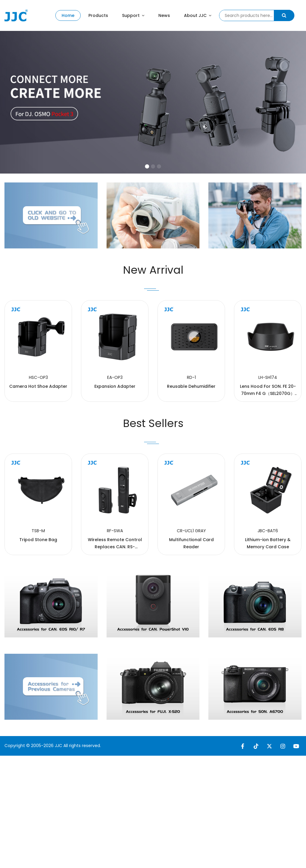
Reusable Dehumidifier (191, 424)
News (164, 15)
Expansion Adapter (115, 424)
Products (98, 15)
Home (68, 15)
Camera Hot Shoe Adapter (38, 424)
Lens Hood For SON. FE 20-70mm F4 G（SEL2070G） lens (268, 431)
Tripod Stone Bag (38, 577)
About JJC (198, 15)
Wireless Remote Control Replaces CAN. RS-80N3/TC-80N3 (115, 584)
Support (133, 15)
